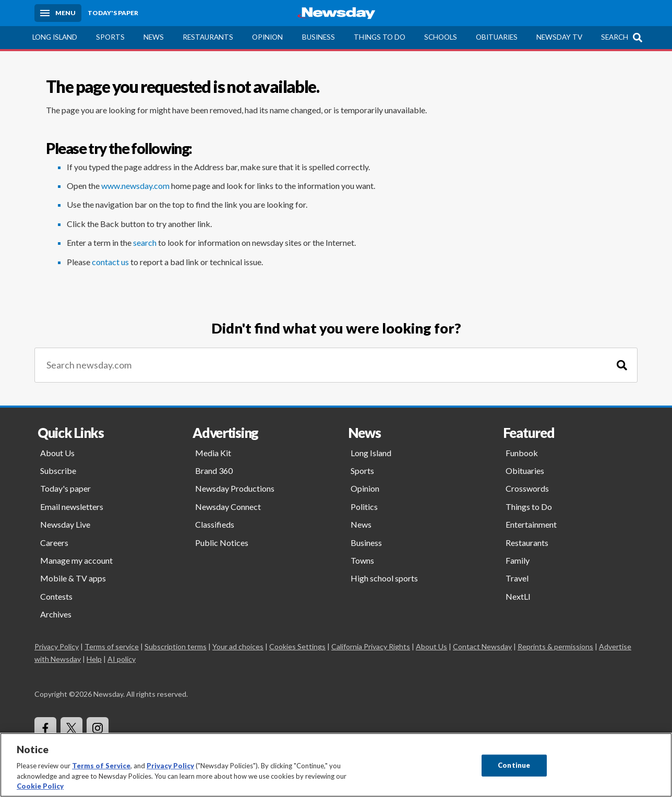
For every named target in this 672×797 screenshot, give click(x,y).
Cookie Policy (40, 786)
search (145, 242)
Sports (110, 37)
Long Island (55, 37)
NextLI (518, 596)
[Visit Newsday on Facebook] (45, 728)
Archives (56, 614)
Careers (54, 543)
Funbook (522, 453)
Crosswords (527, 488)
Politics (364, 507)
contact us (110, 262)
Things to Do (380, 37)
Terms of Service (101, 766)
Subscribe (58, 471)
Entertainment (531, 524)
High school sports (384, 578)
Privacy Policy (57, 646)
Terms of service (112, 646)
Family (518, 560)
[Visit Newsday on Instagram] (98, 728)
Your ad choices (238, 646)
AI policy (122, 659)
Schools (441, 37)
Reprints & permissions (555, 646)
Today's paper (65, 488)
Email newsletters (72, 507)
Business (319, 37)
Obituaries (497, 37)
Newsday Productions (235, 488)
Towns (362, 560)
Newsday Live (65, 524)
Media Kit (213, 453)
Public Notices (222, 543)
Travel (517, 578)
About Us (57, 453)
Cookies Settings (297, 646)
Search (615, 37)
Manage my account (76, 560)
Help (94, 659)
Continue (514, 765)
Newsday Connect (228, 507)
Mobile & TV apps (73, 578)
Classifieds (215, 524)
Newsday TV (559, 37)
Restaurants (208, 37)
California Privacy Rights (371, 646)
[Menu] (58, 13)
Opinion (267, 37)
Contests (56, 596)
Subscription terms (176, 646)
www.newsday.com (135, 186)
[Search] (622, 365)
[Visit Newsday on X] (71, 728)
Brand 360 (214, 471)
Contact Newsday (482, 646)
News (154, 37)
